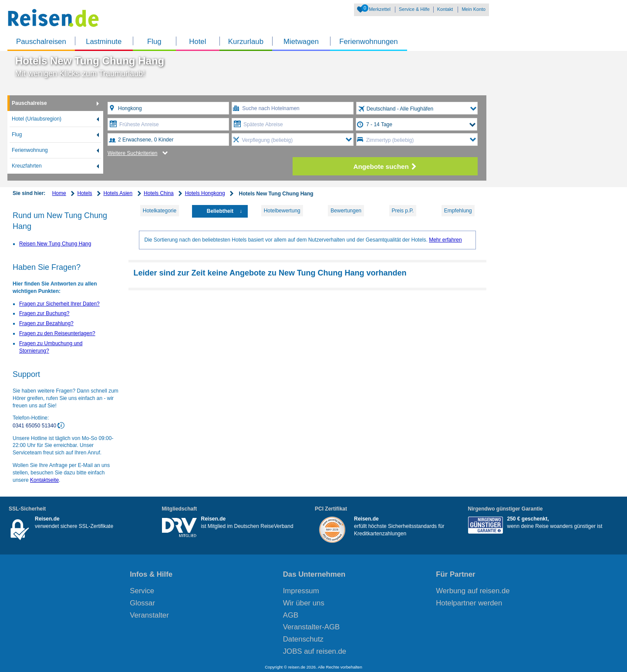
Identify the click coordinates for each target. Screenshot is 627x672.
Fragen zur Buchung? (44, 313)
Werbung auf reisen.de (473, 591)
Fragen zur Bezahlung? (46, 323)
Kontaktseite (44, 480)
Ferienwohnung (30, 150)
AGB (291, 615)
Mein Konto (474, 9)
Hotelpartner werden (469, 603)
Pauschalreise (29, 103)
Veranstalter (149, 615)
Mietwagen (301, 42)
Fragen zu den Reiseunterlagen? (57, 333)
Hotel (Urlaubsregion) (37, 119)
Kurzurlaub (246, 42)
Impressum (301, 591)
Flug (154, 42)
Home (59, 193)
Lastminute (104, 42)
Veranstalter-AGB (312, 627)
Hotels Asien (118, 193)
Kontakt (445, 9)
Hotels (85, 193)
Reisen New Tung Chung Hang (55, 244)
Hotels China (159, 193)
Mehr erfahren (445, 240)
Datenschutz (303, 639)
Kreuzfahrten (27, 166)
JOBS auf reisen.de (315, 651)
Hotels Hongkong (205, 193)
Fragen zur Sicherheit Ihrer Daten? (59, 304)
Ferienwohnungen (368, 42)
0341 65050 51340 (35, 426)
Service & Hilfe (414, 9)
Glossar (142, 603)
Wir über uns (304, 603)
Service (142, 591)
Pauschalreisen (41, 42)
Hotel (197, 42)
